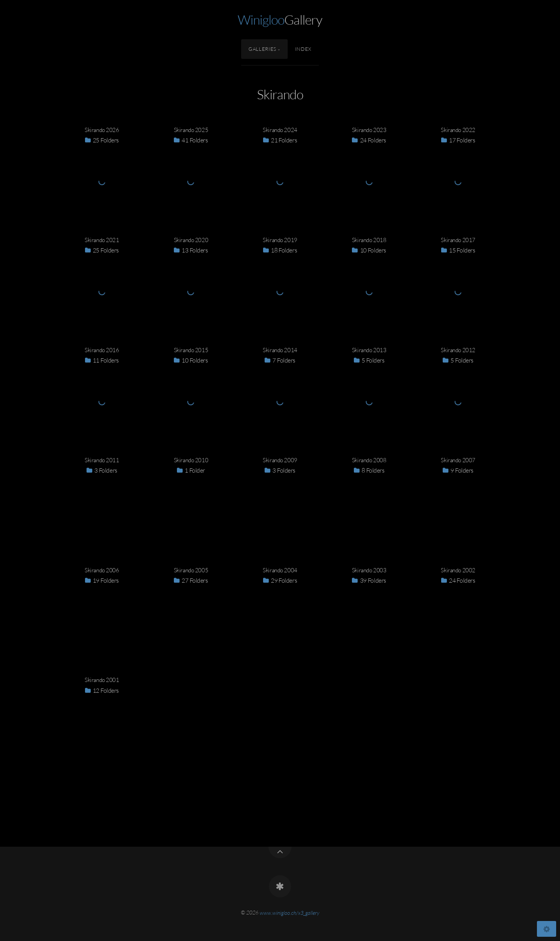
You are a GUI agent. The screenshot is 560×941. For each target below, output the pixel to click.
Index (303, 49)
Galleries (262, 49)
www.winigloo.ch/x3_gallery (289, 912)
